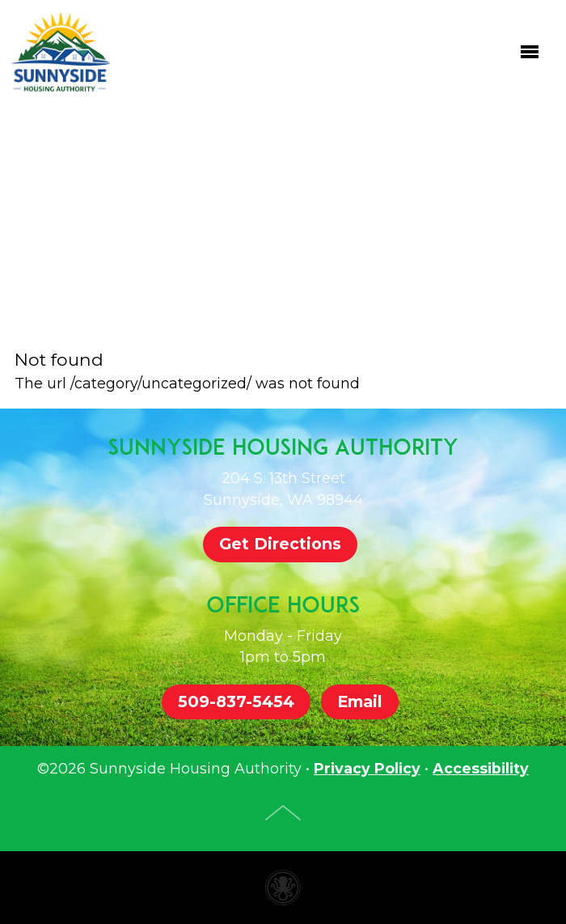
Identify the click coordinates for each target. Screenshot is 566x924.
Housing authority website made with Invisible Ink (283, 888)
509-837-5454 (236, 701)
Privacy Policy (367, 768)
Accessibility (481, 768)
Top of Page (283, 812)
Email (360, 701)
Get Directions (280, 544)
